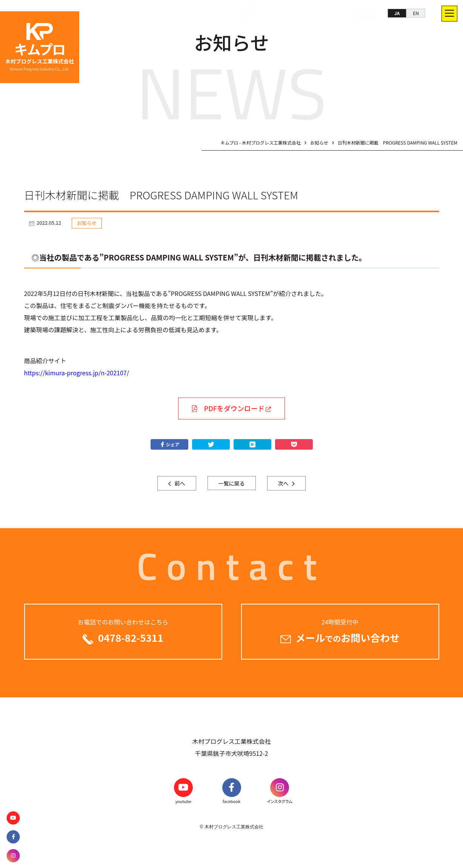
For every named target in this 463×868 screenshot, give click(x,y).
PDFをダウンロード (228, 408)
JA (397, 13)
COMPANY (287, 13)
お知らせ (87, 223)
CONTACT (360, 13)
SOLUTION (207, 13)
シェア (169, 444)
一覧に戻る (232, 483)
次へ (284, 483)
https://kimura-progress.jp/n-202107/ (77, 373)
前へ (179, 483)
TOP (175, 13)
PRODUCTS (247, 13)
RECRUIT (324, 13)
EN (416, 13)
